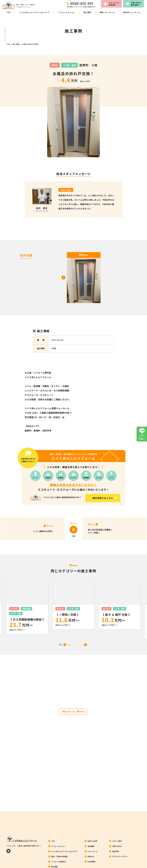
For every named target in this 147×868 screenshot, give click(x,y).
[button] (86, 645)
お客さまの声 (92, 841)
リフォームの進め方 (59, 862)
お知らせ (91, 856)
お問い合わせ (137, 4)
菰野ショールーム (107, 12)
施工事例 (87, 12)
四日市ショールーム (132, 12)
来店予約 (114, 4)
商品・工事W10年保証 (59, 856)
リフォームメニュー (67, 12)
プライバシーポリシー (120, 856)
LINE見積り (92, 862)
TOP (9, 12)
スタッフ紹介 (117, 841)
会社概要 (91, 846)
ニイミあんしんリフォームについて (34, 12)
